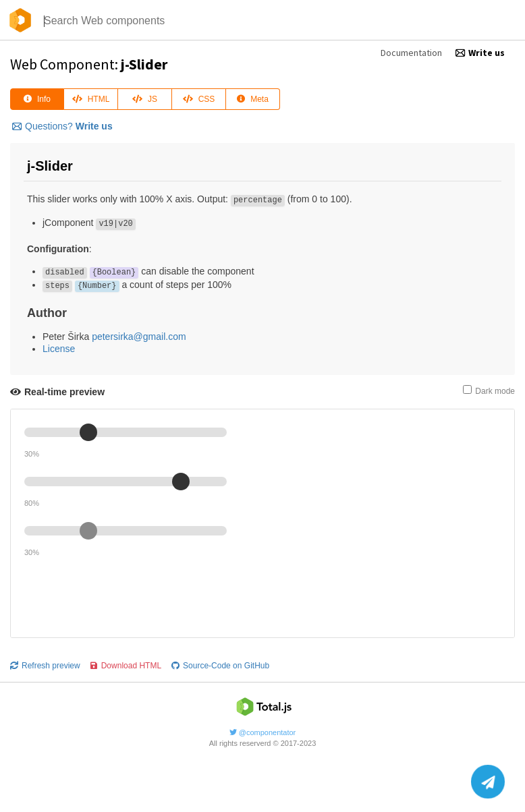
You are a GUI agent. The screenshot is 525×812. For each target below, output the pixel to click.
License (59, 349)
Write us (480, 53)
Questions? (62, 126)
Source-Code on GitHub (220, 666)
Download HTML (126, 666)
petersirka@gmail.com (139, 337)
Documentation (411, 53)
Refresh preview (45, 666)
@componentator (263, 732)
